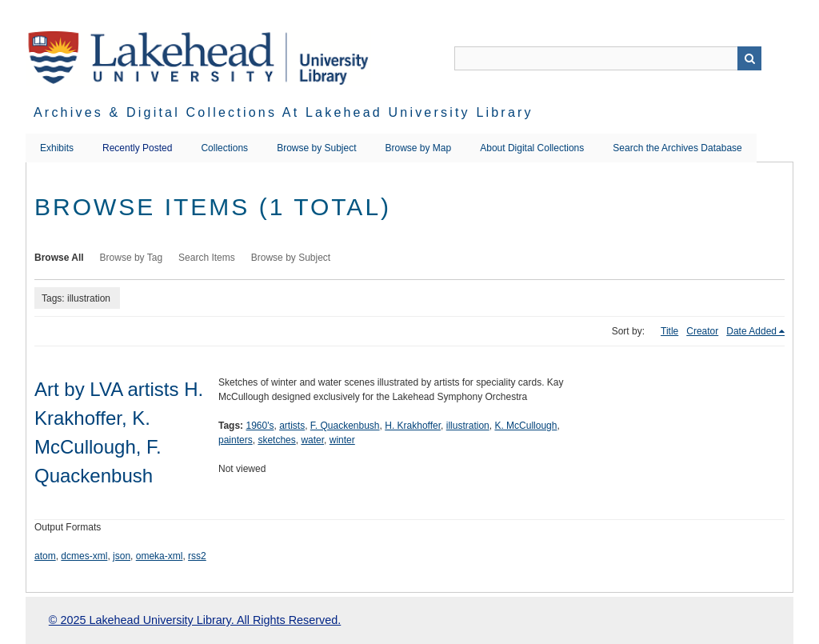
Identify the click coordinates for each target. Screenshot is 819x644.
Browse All (59, 258)
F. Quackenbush (345, 426)
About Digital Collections (532, 148)
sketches (276, 440)
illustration (468, 426)
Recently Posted (137, 148)
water (312, 440)
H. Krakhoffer (413, 426)
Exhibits (57, 148)
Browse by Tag (132, 258)
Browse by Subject (316, 148)
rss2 (197, 556)
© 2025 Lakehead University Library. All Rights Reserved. (195, 620)
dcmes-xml (84, 556)
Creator (702, 331)
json (122, 556)
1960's (260, 426)
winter (342, 440)
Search (749, 58)
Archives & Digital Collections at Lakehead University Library (284, 112)
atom (45, 556)
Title (669, 331)
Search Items (207, 258)
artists (292, 426)
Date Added (751, 331)
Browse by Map (419, 148)
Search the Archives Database (677, 148)
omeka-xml (160, 556)
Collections (224, 148)
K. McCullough (525, 426)
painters (236, 440)
